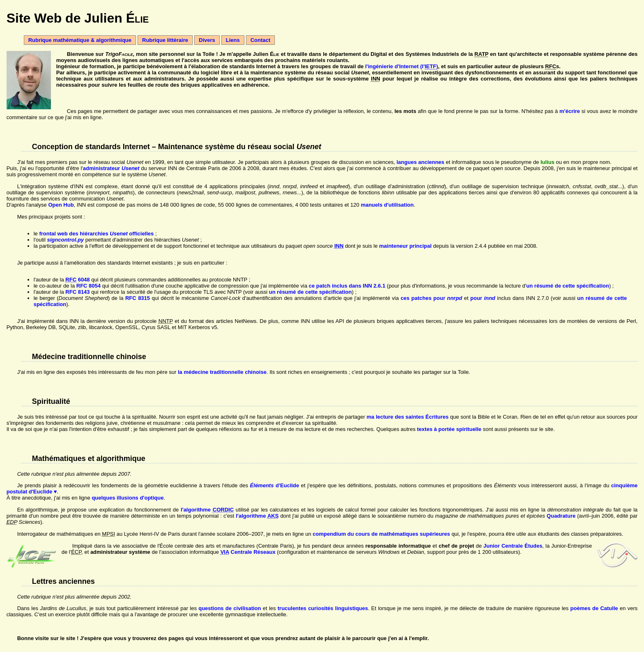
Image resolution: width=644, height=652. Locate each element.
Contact (260, 40)
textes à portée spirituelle (449, 429)
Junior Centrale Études (513, 546)
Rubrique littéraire (165, 40)
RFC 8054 (89, 286)
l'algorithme (207, 510)
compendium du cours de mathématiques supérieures (381, 534)
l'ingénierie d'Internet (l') (402, 66)
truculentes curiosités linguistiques (323, 608)
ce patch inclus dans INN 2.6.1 (347, 286)
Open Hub (61, 205)
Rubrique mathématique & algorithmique (80, 40)
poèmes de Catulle (594, 608)
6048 (77, 280)
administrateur (111, 168)
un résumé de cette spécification (568, 286)
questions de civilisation (230, 608)
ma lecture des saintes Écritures (407, 417)
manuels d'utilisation (387, 205)
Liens (233, 40)
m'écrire (570, 111)
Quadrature (561, 516)
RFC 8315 (138, 298)
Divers (207, 40)
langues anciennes (421, 162)
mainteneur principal (405, 246)
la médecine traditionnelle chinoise (222, 372)
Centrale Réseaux (248, 552)
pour (483, 298)
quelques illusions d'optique (128, 498)
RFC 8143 (77, 292)
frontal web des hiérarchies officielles (96, 234)
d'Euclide (275, 485)
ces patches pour (431, 298)
